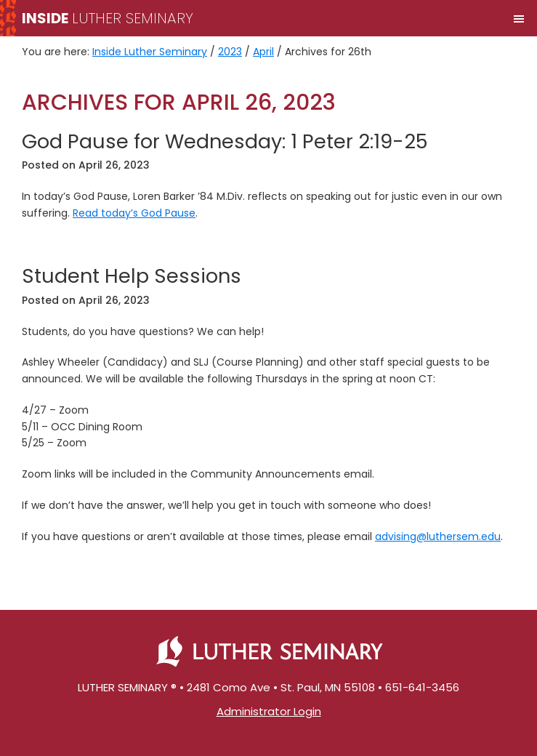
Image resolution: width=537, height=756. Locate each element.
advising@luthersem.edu (438, 536)
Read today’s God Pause (134, 213)
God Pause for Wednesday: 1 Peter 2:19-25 (225, 141)
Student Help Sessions (132, 276)
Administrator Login (269, 711)
